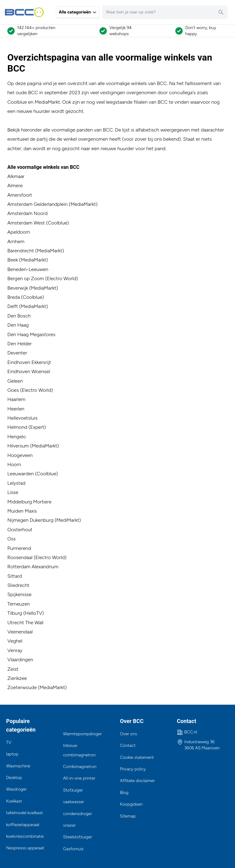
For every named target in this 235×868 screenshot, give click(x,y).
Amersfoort (20, 195)
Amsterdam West (26, 223)
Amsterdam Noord (27, 213)
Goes (13, 390)
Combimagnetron (80, 767)
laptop (12, 754)
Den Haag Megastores (31, 334)
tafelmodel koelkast (24, 813)
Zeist (13, 669)
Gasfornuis (73, 849)
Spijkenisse (19, 594)
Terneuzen (19, 604)
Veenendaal (20, 632)
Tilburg (15, 613)
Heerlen (16, 409)
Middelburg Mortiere (29, 502)
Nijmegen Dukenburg (30, 520)
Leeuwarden (21, 474)
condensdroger (77, 814)
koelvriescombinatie (25, 836)
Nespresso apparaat (25, 848)
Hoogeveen (20, 455)
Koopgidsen (131, 804)
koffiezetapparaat (23, 825)
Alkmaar (16, 176)
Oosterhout (20, 530)
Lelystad (16, 483)
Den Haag (18, 325)
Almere (15, 185)
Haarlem (16, 399)
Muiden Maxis (22, 511)
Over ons (129, 734)
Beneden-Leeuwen (28, 269)
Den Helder (20, 344)
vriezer (69, 825)
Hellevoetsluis (22, 418)
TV (9, 742)
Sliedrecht (18, 585)
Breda (14, 297)
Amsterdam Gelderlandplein (37, 204)
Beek (13, 260)
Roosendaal (20, 557)
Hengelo (17, 437)
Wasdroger (16, 789)
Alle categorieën (78, 12)
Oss (11, 539)
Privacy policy (133, 769)
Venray (15, 650)
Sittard (15, 576)
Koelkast (14, 801)
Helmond (17, 427)
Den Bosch (19, 316)
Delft (13, 306)
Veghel (15, 641)
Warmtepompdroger (82, 734)
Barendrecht (21, 251)
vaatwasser (74, 802)
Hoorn (14, 464)
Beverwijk (18, 288)
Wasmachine (18, 766)
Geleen (15, 381)
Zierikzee (17, 678)
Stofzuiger (73, 790)
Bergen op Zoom (26, 278)
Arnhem (16, 241)
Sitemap (128, 816)
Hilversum (18, 446)
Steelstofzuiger (78, 837)
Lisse (13, 492)
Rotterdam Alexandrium (33, 567)
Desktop (14, 778)
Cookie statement (137, 757)
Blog (124, 793)
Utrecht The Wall (25, 623)
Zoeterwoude (22, 687)
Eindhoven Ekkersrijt (29, 362)
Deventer (17, 353)
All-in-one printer (79, 778)
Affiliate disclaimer (137, 781)
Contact (128, 746)
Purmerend (19, 548)
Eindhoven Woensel (29, 371)
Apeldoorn (19, 232)
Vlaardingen (20, 660)
